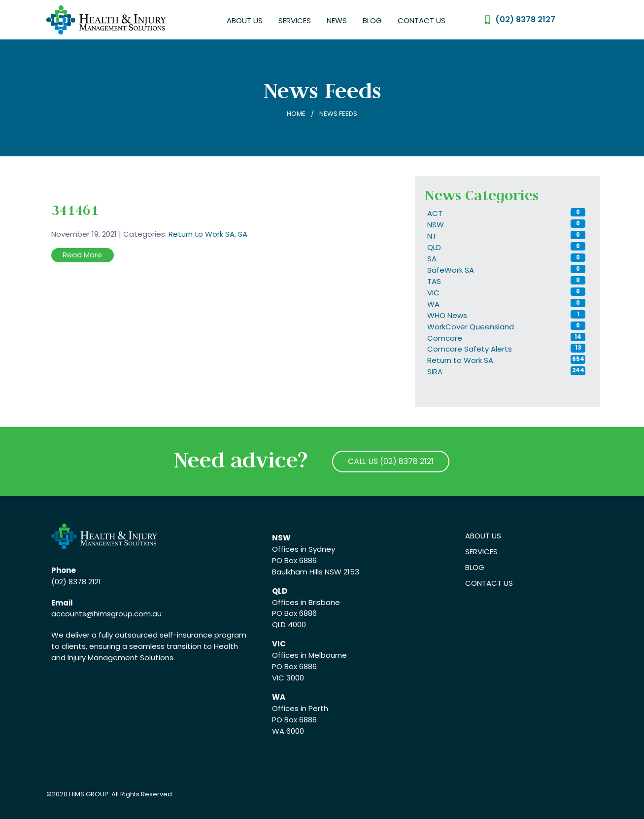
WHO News (447, 315)
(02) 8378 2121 (76, 582)
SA (243, 234)
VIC (433, 293)
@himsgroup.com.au (124, 614)
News (337, 20)
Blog (372, 20)
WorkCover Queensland (471, 327)
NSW (436, 225)
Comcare (445, 338)
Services (295, 20)
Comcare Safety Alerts (470, 349)
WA (433, 304)
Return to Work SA (202, 234)
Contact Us (422, 20)
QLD (434, 247)
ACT (435, 213)
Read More (82, 255)
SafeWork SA (451, 270)
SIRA (435, 372)
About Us (245, 20)
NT (432, 236)
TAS (434, 281)
